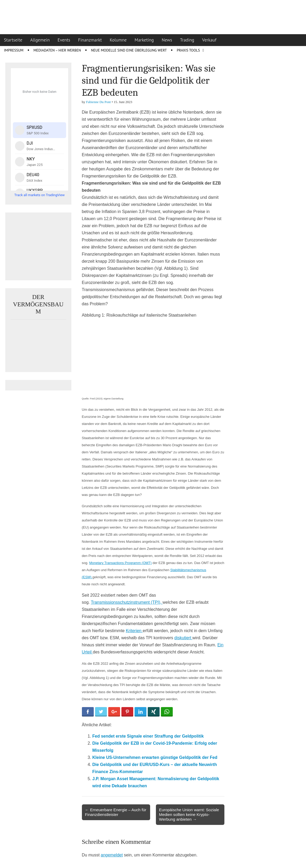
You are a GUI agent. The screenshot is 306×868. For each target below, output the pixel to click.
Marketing (144, 40)
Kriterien (134, 631)
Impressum (14, 50)
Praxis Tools (188, 50)
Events (64, 40)
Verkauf (209, 40)
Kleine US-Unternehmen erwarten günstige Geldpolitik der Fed (155, 757)
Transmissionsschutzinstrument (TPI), (127, 602)
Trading (187, 40)
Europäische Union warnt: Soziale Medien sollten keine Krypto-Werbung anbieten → (189, 814)
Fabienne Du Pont (98, 102)
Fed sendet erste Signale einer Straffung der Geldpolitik (148, 736)
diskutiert (183, 638)
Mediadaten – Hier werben (57, 50)
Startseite (13, 40)
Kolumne (118, 40)
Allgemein (40, 40)
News (167, 40)
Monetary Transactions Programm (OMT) (120, 563)
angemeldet (112, 855)
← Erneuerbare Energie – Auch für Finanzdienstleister (116, 812)
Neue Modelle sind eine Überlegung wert (129, 50)
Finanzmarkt (90, 40)
